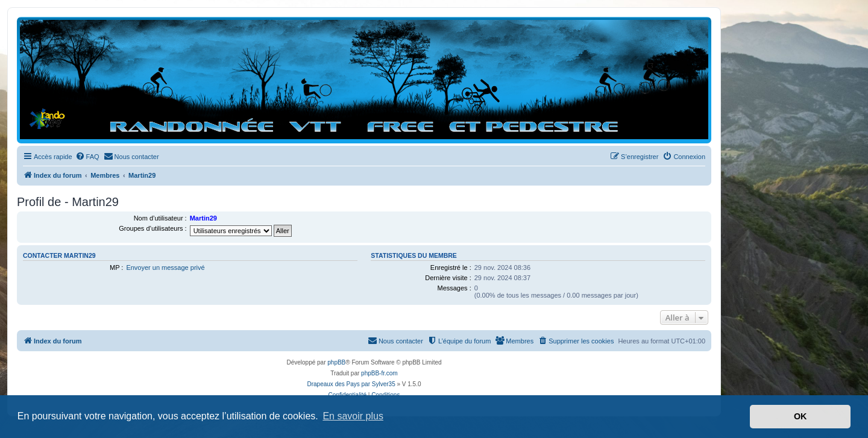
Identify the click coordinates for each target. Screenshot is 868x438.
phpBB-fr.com (379, 373)
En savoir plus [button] (353, 416)
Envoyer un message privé (165, 267)
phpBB (336, 362)
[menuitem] (87, 157)
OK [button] (800, 416)
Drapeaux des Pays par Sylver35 (351, 384)
